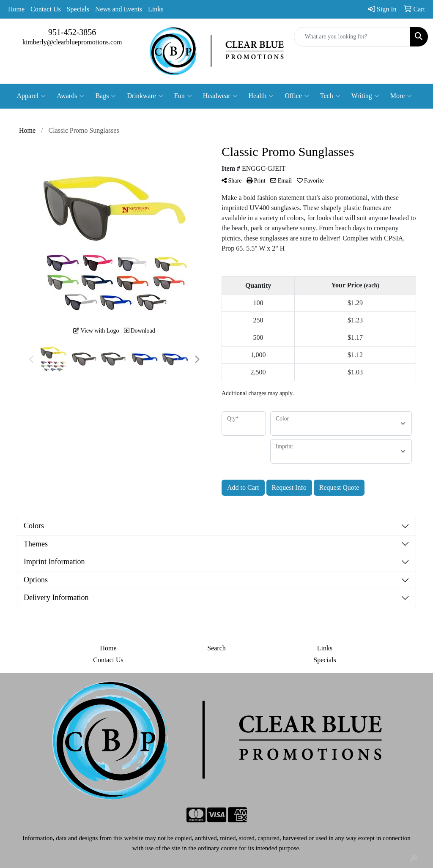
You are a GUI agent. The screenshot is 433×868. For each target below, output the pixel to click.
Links (156, 9)
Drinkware (145, 96)
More (401, 96)
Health (261, 96)
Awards (70, 96)
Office (297, 96)
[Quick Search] (352, 37)
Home (16, 9)
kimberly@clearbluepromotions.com (72, 42)
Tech (330, 96)
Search (216, 648)
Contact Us (46, 9)
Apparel (32, 96)
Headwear (220, 96)
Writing (365, 96)
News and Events (119, 9)
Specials (78, 9)
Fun (183, 96)
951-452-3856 (72, 32)
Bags (106, 96)
